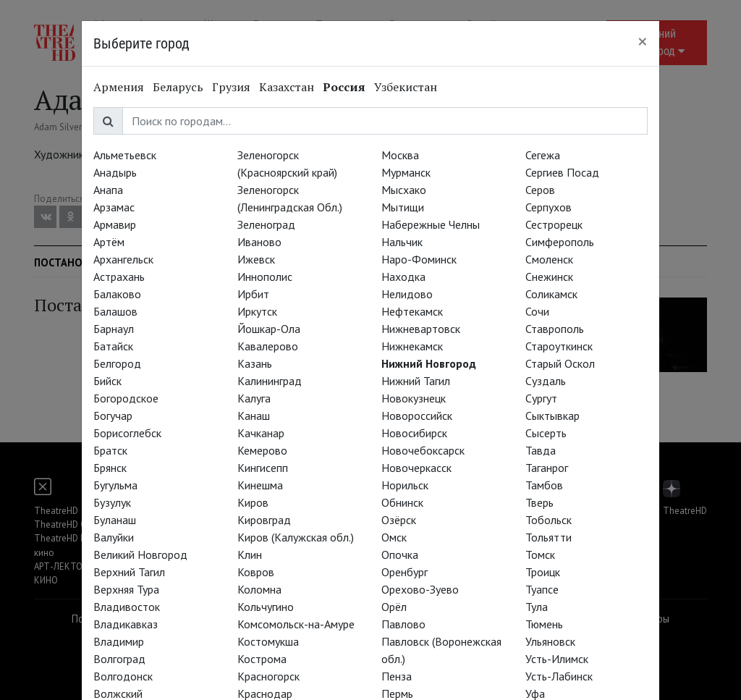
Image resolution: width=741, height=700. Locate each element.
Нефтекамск (412, 311)
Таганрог (547, 468)
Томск (540, 554)
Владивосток (127, 607)
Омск (394, 537)
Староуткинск (559, 346)
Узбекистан (406, 87)
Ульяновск (550, 641)
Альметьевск (125, 155)
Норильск (405, 485)
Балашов (115, 311)
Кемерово (262, 450)
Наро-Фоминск (419, 259)
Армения (119, 87)
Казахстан (287, 87)
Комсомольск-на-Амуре (296, 624)
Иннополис (265, 277)
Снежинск (549, 277)
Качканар (261, 433)
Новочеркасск (416, 468)
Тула (537, 607)
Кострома (262, 659)
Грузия (231, 87)
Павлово (403, 624)
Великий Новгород (140, 554)
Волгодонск (123, 676)
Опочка (400, 554)
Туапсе (542, 589)
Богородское (126, 398)
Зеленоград (266, 224)
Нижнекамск (412, 346)
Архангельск (123, 259)
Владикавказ (126, 624)
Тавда (541, 450)
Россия (344, 87)
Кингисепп (263, 468)
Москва (400, 155)
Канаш (254, 416)
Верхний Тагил (129, 572)
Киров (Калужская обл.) (296, 537)
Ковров (256, 572)
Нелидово (407, 294)
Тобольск (549, 520)
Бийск (107, 381)
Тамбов (544, 485)
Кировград (264, 520)
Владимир (119, 641)
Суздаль (546, 381)
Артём (109, 242)
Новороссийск (417, 416)
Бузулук (112, 502)
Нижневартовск (421, 329)
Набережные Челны (431, 224)
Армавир (115, 224)
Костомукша (268, 641)
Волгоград (119, 659)
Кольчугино (266, 607)
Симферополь (560, 242)
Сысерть (546, 433)
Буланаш (115, 520)
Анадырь (115, 172)
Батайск (113, 346)
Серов (540, 190)
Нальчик (402, 242)
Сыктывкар (552, 416)
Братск (110, 450)
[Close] (643, 41)
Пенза (397, 676)
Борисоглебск (127, 433)
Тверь (539, 502)
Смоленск (549, 259)
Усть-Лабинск (559, 676)
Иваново (259, 242)
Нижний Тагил (416, 381)
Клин (250, 554)
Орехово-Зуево (420, 589)
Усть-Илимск (557, 659)
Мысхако (404, 190)
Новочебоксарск (423, 450)
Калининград (270, 381)
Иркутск (257, 311)
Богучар (113, 416)
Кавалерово (268, 346)
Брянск (110, 468)
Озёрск (399, 520)
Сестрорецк (554, 224)
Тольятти (549, 537)
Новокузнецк (414, 398)
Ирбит (253, 294)
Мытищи (403, 207)
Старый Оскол (560, 363)
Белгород (117, 363)
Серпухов (549, 207)
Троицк (543, 572)
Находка (403, 277)
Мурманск (406, 172)
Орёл (394, 607)
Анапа (108, 190)
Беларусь (178, 87)
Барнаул (114, 329)
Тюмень (544, 624)
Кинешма (260, 485)
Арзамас (114, 207)
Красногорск (268, 676)
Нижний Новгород (429, 363)
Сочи (537, 311)
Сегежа (543, 155)
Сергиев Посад (562, 172)
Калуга (254, 398)
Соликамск (551, 294)
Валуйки (114, 537)
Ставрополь (555, 329)
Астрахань (119, 277)
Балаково (117, 294)
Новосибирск (414, 433)
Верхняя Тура (126, 589)
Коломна (259, 589)
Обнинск (402, 502)
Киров (253, 502)
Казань (255, 363)
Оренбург (405, 572)
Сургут (541, 398)
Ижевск (256, 259)
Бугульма (115, 485)
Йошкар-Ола (269, 329)
